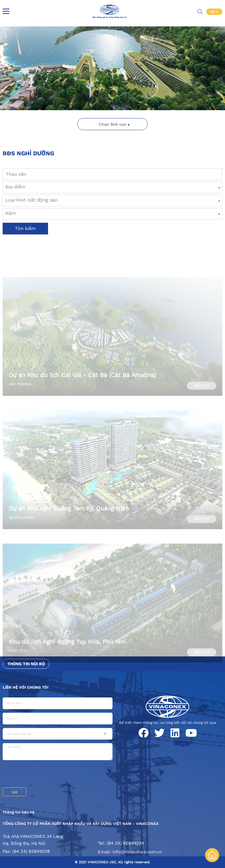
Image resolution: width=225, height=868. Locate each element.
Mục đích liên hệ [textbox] (19, 734)
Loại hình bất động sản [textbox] (31, 200)
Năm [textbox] (11, 213)
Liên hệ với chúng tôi (25, 687)
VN (213, 12)
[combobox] (112, 188)
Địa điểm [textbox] (15, 187)
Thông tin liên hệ (19, 812)
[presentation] (47, 775)
